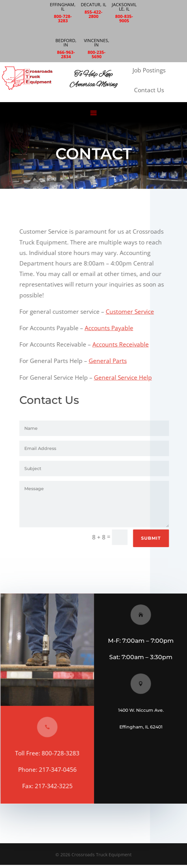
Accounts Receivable (122, 344)
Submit (152, 538)
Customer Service (131, 312)
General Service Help (124, 378)
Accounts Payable (110, 328)
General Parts (109, 361)
